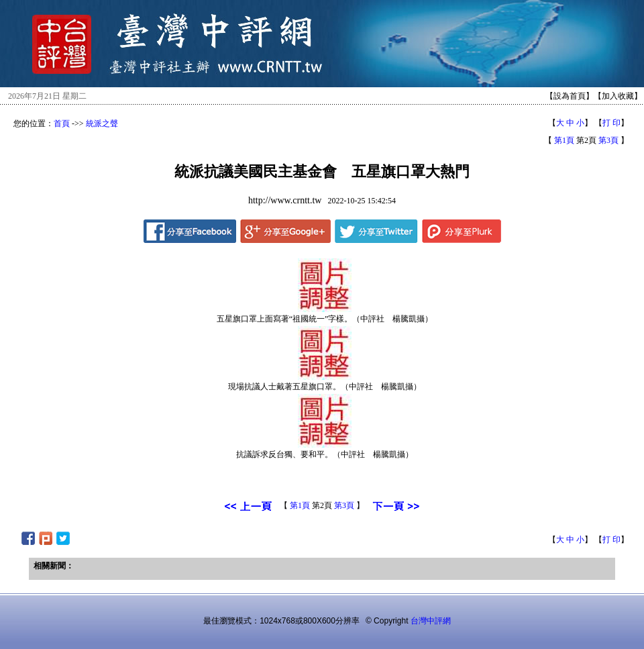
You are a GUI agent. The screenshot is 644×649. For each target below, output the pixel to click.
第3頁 (608, 140)
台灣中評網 (431, 621)
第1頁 (564, 140)
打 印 (611, 123)
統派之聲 (102, 123)
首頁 (62, 123)
